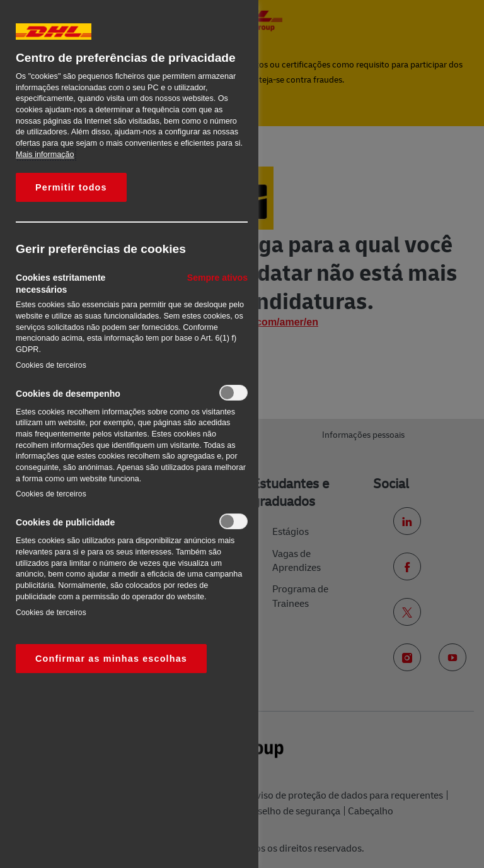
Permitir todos (71, 187)
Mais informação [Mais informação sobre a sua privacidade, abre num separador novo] (45, 155)
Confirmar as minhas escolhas (111, 659)
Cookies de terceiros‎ (51, 365)
